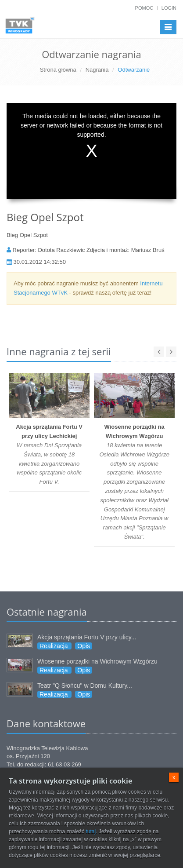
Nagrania (97, 70)
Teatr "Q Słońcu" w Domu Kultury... (85, 686)
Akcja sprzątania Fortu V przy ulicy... (87, 637)
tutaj (91, 832)
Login (169, 8)
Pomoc (144, 8)
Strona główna (58, 70)
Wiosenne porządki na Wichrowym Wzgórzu (97, 661)
